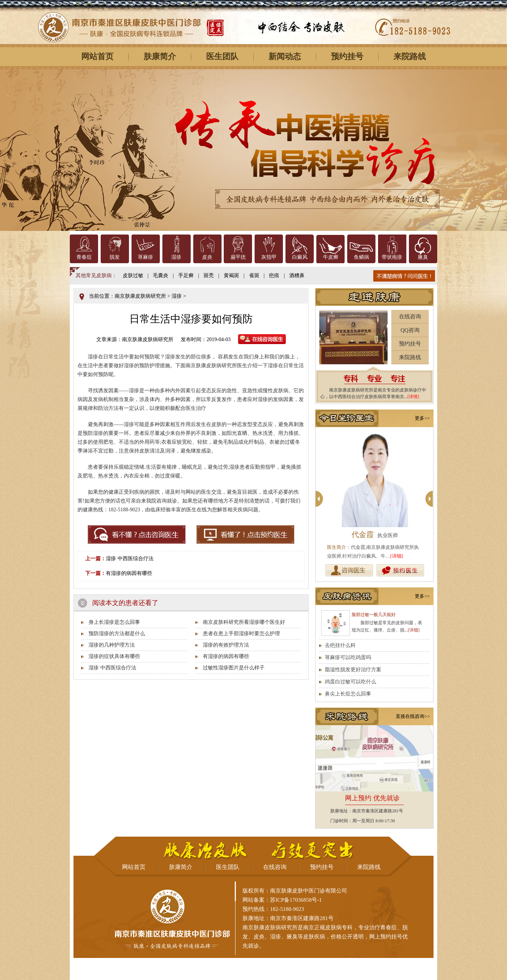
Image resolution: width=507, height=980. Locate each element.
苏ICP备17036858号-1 (296, 900)
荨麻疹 (145, 257)
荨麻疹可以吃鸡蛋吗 (348, 657)
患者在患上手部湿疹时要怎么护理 (241, 634)
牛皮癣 (331, 257)
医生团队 (222, 56)
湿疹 (176, 257)
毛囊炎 (161, 276)
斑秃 (209, 276)
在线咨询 (410, 316)
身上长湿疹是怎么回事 (114, 622)
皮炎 (207, 257)
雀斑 (254, 276)
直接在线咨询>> (413, 716)
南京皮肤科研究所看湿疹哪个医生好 (244, 622)
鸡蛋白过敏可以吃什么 (350, 682)
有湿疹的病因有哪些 (129, 573)
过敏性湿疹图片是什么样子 (234, 668)
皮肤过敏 (133, 276)
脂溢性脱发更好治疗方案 (353, 670)
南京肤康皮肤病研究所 (140, 296)
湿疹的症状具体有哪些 (114, 656)
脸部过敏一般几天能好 (374, 615)
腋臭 (423, 257)
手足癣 (186, 276)
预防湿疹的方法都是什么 (117, 634)
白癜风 (300, 257)
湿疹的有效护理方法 (226, 645)
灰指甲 (269, 257)
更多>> (422, 418)
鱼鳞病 (362, 257)
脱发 (115, 257)
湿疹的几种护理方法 (112, 645)
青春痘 (84, 257)
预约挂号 (347, 56)
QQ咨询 (410, 330)
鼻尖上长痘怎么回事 (348, 694)
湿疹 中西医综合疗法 (130, 559)
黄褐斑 (231, 276)
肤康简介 (160, 56)
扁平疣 (238, 257)
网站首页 (97, 56)
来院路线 (410, 56)
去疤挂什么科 (340, 645)
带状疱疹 (392, 257)
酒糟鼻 (297, 276)
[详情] (413, 397)
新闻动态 (285, 56)
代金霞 (363, 534)
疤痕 (274, 276)
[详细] (397, 556)
